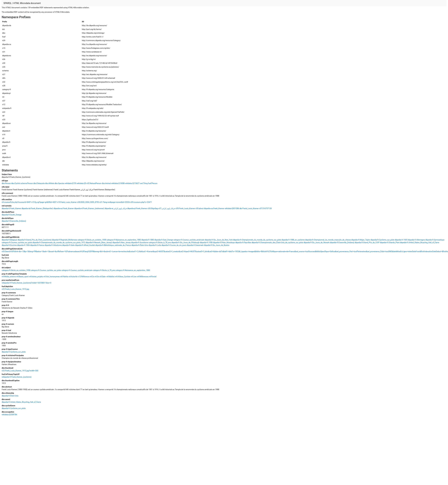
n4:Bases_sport (22, 277)
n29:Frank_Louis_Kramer (185, 208)
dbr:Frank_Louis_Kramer (249, 208)
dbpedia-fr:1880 (148, 240)
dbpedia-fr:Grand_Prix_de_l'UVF (367, 242)
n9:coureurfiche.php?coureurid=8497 (16, 202)
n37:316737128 (265, 208)
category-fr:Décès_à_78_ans (160, 242)
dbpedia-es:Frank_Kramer (64, 208)
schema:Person (27, 183)
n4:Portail (153, 277)
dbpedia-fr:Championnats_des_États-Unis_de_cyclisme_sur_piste (277, 242)
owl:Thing (144, 183)
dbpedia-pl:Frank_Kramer (137, 208)
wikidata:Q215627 (132, 183)
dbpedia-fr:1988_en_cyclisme (293, 240)
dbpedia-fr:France (37, 245)
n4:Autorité (73, 277)
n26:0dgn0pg (153, 208)
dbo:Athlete (50, 183)
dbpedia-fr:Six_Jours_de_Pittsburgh (185, 242)
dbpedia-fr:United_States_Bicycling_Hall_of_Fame (420, 242)
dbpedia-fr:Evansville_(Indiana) (14, 221)
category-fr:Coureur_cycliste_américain (189, 240)
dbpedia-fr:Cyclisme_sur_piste (382, 240)
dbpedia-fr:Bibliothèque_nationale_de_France (113, 245)
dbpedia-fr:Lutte (155, 245)
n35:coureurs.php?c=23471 (141, 202)
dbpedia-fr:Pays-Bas (243, 242)
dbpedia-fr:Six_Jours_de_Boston (217, 245)
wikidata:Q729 (71, 183)
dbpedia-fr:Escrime (9, 245)
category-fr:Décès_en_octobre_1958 (92, 240)
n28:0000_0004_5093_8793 (88, 202)
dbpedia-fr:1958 (206, 242)
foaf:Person (153, 183)
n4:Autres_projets (36, 277)
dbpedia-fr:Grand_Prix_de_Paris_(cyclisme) (35, 240)
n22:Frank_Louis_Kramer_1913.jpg (15, 289)
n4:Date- (103, 277)
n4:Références (143, 277)
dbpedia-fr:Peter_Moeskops (224, 242)
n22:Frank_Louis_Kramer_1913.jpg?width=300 (20, 371)
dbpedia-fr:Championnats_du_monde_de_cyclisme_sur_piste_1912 (59, 242)
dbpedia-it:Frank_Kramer (11, 208)
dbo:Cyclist (16, 183)
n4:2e (92, 277)
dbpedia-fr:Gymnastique (435, 240)
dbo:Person (6, 183)
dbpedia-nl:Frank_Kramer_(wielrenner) (89, 208)
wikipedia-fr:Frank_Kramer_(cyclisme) (17, 377)
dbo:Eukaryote (39, 183)
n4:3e (97, 277)
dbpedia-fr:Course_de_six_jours (174, 245)
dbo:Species (60, 183)
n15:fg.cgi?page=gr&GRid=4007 (44, 202)
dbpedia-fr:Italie (68, 245)
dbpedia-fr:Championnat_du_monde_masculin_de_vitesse (328, 240)
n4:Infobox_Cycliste (123, 277)
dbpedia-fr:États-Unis (140, 245)
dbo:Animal (106, 183)
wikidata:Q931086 (232, 208)
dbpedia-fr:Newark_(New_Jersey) (99, 242)
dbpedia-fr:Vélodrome (53, 245)
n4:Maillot (110, 277)
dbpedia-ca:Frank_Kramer (214, 208)
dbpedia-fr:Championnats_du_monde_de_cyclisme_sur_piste (257, 240)
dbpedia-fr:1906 (23, 245)
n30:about (199, 208)
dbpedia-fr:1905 (401, 240)
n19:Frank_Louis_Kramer (67, 202)
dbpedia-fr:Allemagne (416, 240)
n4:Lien (134, 277)
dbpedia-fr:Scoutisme (140, 242)
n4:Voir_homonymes (51, 277)
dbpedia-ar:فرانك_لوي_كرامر (116, 208)
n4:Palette (64, 277)
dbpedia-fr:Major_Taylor (361, 240)
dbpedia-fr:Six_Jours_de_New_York (219, 240)
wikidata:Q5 (81, 183)
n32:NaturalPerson (94, 183)
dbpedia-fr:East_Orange (164, 240)
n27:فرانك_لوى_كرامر (167, 208)
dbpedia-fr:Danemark (195, 245)
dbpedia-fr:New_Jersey (122, 242)
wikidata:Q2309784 (9, 415)
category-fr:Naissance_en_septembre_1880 (124, 240)
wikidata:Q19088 (118, 183)
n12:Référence (84, 277)
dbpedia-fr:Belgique (9, 240)
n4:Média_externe (9, 277)
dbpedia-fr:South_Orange (12, 215)
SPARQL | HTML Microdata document (22, 3)
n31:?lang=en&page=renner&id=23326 (115, 202)
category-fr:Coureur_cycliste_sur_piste (17, 242)
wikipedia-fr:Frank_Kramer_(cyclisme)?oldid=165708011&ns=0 (26, 283)
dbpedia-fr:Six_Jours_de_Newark (316, 242)
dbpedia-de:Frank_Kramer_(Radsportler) (37, 208)
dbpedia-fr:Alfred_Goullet (85, 245)
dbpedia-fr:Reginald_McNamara (65, 240)
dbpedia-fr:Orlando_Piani (390, 242)
